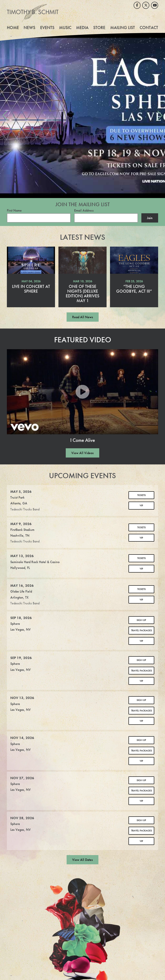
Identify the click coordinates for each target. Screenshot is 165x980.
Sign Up (141, 620)
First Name (14, 210)
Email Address (84, 210)
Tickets (141, 495)
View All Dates (82, 860)
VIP (141, 505)
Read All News (83, 317)
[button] (5, 115)
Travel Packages (141, 630)
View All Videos (82, 453)
